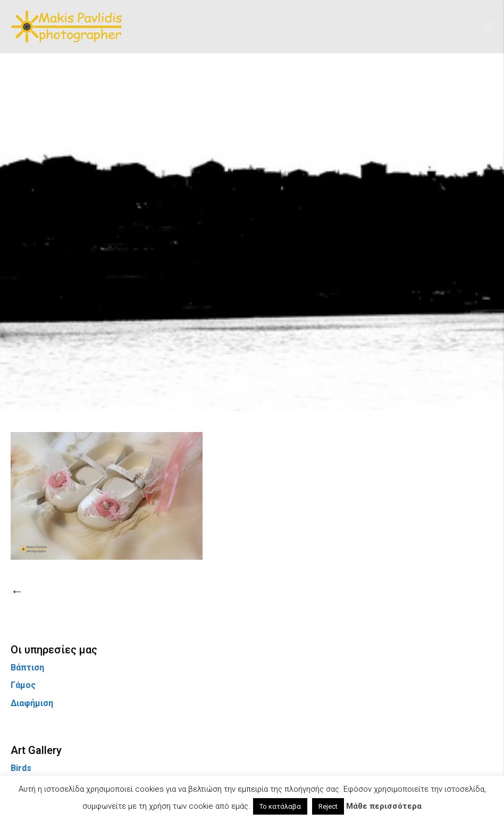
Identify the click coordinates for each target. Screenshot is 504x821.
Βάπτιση (27, 667)
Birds (21, 768)
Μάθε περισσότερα (384, 806)
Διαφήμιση (32, 703)
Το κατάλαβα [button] (280, 806)
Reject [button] (328, 806)
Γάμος (23, 685)
